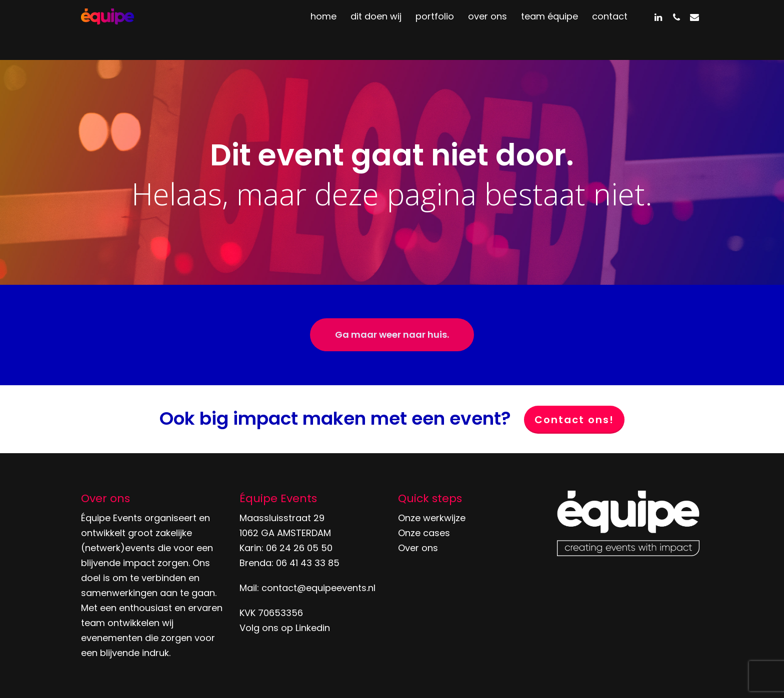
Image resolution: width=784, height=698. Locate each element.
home (323, 30)
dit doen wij (376, 30)
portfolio (435, 30)
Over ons (418, 548)
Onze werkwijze (432, 518)
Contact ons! (574, 420)
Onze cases (424, 533)
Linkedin (313, 628)
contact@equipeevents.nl (318, 588)
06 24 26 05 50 (299, 548)
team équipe (549, 30)
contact (610, 30)
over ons (487, 30)
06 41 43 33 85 (308, 563)
